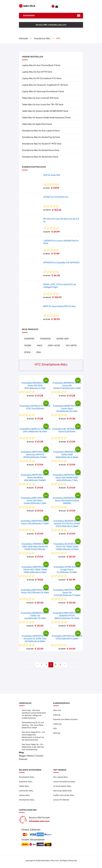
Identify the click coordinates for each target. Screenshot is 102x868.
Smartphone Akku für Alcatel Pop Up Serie (41, 137)
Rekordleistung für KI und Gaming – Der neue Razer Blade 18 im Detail (33, 725)
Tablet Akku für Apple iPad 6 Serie (37, 124)
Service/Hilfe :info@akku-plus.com (51, 25)
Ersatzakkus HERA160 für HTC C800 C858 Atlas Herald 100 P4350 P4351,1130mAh (35, 547)
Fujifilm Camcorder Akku (64, 795)
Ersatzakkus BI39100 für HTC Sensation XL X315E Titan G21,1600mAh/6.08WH (35, 639)
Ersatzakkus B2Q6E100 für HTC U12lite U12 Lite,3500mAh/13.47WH (35, 616)
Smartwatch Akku (27, 777)
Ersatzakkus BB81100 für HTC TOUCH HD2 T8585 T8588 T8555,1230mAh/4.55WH (35, 570)
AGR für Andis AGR (52, 175)
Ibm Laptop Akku (60, 777)
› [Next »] (65, 665)
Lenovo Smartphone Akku (64, 782)
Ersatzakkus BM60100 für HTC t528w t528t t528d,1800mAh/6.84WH (67, 455)
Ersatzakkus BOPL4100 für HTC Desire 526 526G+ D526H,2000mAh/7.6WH (35, 501)
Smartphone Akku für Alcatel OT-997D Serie (42, 144)
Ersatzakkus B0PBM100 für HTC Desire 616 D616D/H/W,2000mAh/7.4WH (67, 386)
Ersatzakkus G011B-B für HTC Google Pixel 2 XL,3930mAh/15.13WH (67, 570)
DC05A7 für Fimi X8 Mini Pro (56, 197)
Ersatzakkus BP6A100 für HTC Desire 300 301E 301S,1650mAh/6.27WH (35, 386)
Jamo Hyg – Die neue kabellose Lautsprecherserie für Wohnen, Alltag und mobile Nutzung (34, 714)
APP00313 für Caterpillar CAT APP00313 (61, 263)
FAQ (55, 728)
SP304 (27, 352)
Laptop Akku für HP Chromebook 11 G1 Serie (42, 78)
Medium (31, 756)
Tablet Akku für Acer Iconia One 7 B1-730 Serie (43, 105)
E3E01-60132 (54, 346)
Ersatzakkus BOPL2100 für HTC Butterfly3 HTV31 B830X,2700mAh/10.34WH (67, 616)
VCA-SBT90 (71, 346)
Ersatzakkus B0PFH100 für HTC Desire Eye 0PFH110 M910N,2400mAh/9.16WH (35, 455)
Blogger (22, 756)
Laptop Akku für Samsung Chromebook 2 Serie (43, 92)
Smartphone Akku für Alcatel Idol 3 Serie (40, 157)
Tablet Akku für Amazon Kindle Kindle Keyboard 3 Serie (46, 118)
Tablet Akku (24, 786)
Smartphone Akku (42, 39)
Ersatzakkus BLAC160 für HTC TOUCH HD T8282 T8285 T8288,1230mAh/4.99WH (67, 547)
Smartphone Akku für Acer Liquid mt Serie (41, 131)
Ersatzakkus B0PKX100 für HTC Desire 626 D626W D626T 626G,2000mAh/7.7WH (67, 478)
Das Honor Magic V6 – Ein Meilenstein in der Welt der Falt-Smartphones (33, 747)
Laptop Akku (24, 795)
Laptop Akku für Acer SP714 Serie (37, 72)
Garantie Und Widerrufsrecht (65, 719)
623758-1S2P (63, 339)
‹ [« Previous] (37, 665)
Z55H (39, 352)
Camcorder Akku (26, 791)
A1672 (40, 346)
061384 (28, 346)
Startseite (23, 39)
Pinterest (23, 759)
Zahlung (57, 715)
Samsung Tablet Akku (63, 791)
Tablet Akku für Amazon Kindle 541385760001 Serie (45, 111)
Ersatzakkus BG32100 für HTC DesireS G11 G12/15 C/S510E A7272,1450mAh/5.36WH (67, 524)
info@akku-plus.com (39, 821)
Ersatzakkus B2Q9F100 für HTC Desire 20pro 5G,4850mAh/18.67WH (67, 409)
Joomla (39, 756)
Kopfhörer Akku (26, 782)
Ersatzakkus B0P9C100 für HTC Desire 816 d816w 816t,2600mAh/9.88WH (35, 478)
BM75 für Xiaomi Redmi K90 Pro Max (60, 306)
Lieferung (57, 724)
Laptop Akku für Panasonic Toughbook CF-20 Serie (45, 85)
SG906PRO (29, 339)
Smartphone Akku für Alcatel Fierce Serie (41, 150)
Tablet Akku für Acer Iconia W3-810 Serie (40, 98)
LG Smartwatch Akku (62, 786)
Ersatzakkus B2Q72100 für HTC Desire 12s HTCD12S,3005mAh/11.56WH (67, 593)
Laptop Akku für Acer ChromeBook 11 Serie (41, 65)
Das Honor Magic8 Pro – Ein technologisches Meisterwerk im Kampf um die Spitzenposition (33, 736)
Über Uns (57, 710)
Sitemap (57, 733)
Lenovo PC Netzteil (61, 800)
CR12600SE (45, 339)
